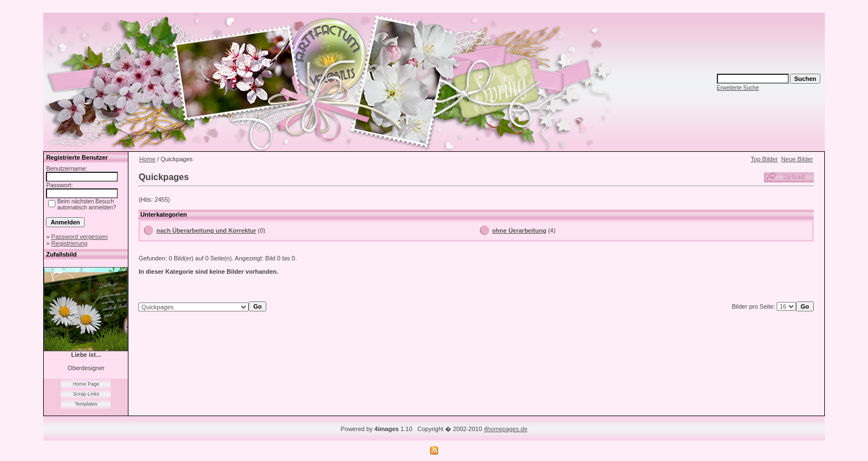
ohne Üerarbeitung (519, 230)
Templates (86, 404)
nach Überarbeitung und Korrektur (206, 230)
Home (147, 159)
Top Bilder (764, 159)
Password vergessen (80, 237)
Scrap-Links (86, 394)
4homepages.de (506, 429)
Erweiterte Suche (738, 88)
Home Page (86, 384)
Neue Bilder (797, 159)
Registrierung (69, 243)
